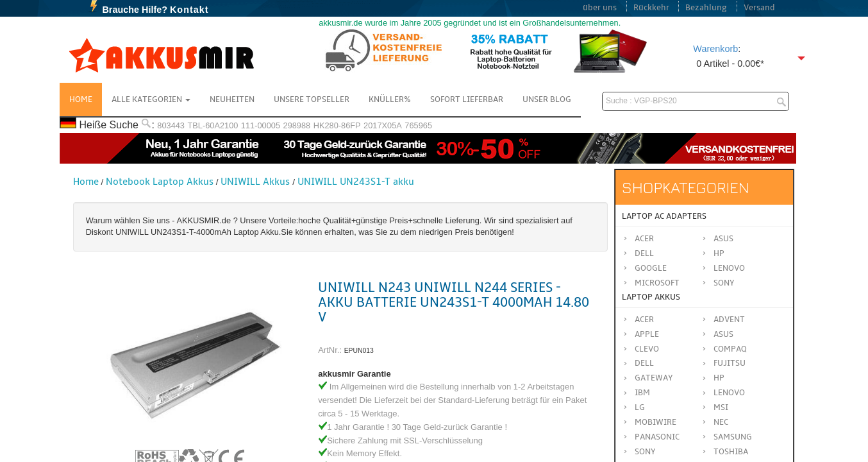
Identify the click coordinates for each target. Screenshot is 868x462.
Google (651, 268)
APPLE (647, 334)
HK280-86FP (337, 125)
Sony (724, 283)
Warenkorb (715, 49)
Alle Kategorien (151, 99)
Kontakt (189, 10)
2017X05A (383, 125)
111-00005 (261, 125)
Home (81, 99)
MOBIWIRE (655, 422)
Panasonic (657, 437)
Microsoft (657, 283)
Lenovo (729, 268)
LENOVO (729, 393)
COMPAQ (730, 349)
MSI (721, 407)
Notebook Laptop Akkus (160, 182)
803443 (171, 125)
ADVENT (729, 320)
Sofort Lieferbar (467, 99)
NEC (721, 422)
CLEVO (647, 349)
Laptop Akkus (651, 297)
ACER (644, 320)
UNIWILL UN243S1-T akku (356, 182)
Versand (759, 8)
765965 (418, 125)
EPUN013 (359, 351)
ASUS (723, 334)
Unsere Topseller (312, 99)
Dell (644, 253)
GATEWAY (654, 378)
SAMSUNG (733, 437)
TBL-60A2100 (213, 125)
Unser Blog (547, 99)
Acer (644, 239)
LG (640, 407)
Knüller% (390, 99)
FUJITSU (730, 363)
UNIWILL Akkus (255, 182)
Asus (723, 239)
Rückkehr (651, 8)
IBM (642, 393)
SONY (645, 452)
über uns (600, 8)
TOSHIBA (731, 452)
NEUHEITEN (232, 99)
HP (719, 253)
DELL (644, 363)
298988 (297, 125)
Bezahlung (706, 8)
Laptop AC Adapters (664, 216)
